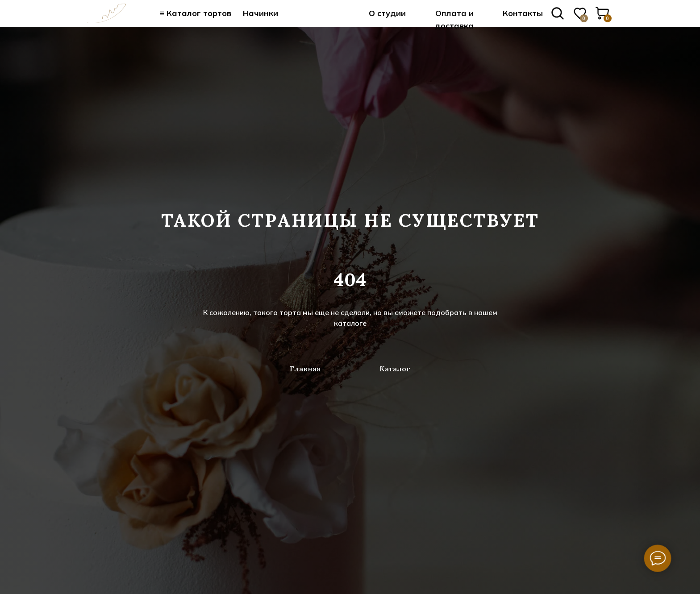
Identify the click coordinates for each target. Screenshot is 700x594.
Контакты (523, 13)
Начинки (260, 13)
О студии (387, 13)
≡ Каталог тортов (196, 13)
